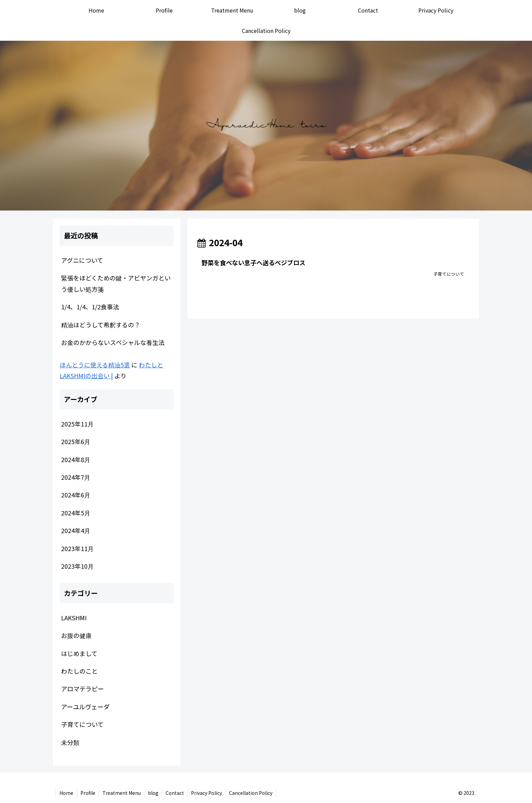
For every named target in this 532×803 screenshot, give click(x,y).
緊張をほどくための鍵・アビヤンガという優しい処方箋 (116, 283)
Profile (88, 793)
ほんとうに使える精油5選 (95, 365)
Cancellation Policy (251, 793)
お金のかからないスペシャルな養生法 (113, 342)
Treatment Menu (122, 793)
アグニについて (82, 260)
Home (66, 793)
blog (153, 793)
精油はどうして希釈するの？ (101, 325)
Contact (175, 793)
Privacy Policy (206, 793)
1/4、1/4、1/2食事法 (90, 307)
